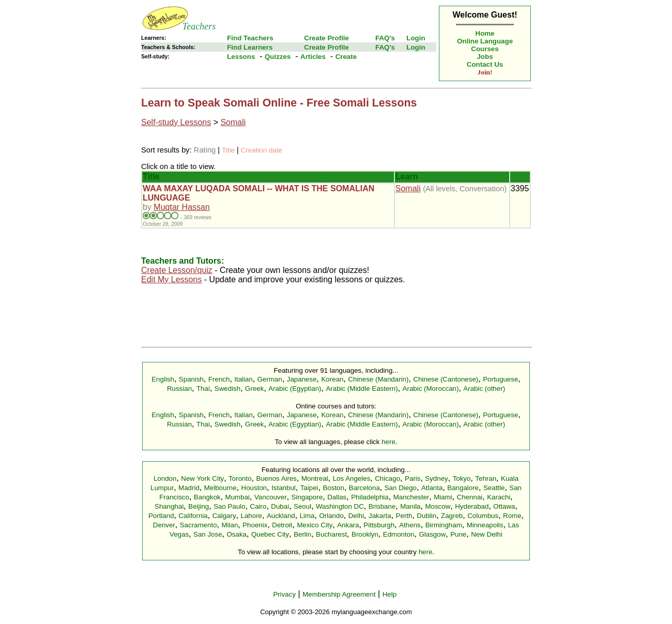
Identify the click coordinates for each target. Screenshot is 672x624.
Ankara (348, 525)
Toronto (240, 478)
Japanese (302, 379)
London (165, 478)
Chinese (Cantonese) (446, 379)
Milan (230, 525)
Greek (254, 389)
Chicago (387, 478)
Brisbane (382, 506)
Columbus (483, 516)
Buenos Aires (277, 478)
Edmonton (399, 534)
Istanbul (284, 488)
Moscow (438, 506)
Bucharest (331, 534)
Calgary (224, 516)
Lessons (241, 57)
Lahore (251, 516)
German (270, 379)
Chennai (470, 497)
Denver (164, 525)
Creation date (262, 150)
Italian (243, 379)
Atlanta (432, 488)
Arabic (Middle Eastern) (362, 389)
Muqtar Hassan (182, 207)
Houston (254, 488)
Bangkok (207, 497)
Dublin (426, 516)
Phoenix (255, 525)
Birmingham (444, 525)
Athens (410, 525)
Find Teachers (250, 38)
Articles (313, 57)
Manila (410, 506)
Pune (458, 534)
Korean (332, 379)
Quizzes (278, 57)
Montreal (315, 478)
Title (228, 150)
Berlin (302, 534)
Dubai (280, 506)
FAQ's (385, 38)
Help (390, 594)
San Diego (401, 488)
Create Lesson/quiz (177, 270)
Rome (512, 516)
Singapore (307, 497)
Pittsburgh (379, 525)
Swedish (227, 389)
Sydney (436, 478)
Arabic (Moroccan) (431, 389)
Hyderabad (472, 506)
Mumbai (238, 497)
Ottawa (504, 506)
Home (485, 33)
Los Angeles (352, 478)
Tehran (486, 478)
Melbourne (220, 488)
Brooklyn (365, 534)
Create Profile (326, 38)
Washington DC (340, 506)
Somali (233, 122)
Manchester (411, 497)
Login (416, 38)
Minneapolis (485, 525)
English (163, 379)
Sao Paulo (230, 506)
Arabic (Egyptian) (295, 389)
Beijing (198, 506)
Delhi (356, 516)
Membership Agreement (339, 594)
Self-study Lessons (176, 122)
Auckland (281, 516)
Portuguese (500, 379)
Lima (307, 516)
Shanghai (169, 506)
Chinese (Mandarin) (378, 379)
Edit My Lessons (171, 279)
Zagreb (452, 516)
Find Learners (250, 47)
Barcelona (364, 488)
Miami (443, 497)
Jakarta (380, 516)
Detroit (282, 525)
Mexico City (315, 525)
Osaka (236, 534)
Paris (413, 478)
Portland (161, 516)
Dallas (337, 497)
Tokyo (462, 478)
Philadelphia (370, 497)
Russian (179, 389)
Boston (333, 488)
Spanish (191, 379)
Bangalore (463, 488)
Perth (404, 516)
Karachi (499, 497)
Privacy (284, 594)
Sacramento (198, 525)
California (193, 516)
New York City (202, 478)
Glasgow (432, 534)
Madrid (189, 488)
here (388, 442)
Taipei (309, 488)
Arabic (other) (484, 389)
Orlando (331, 516)
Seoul (302, 506)
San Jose (208, 534)
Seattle (494, 488)
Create (346, 57)
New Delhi (487, 534)
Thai (203, 389)
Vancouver (271, 497)
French (219, 379)
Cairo (258, 506)
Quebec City (270, 534)
